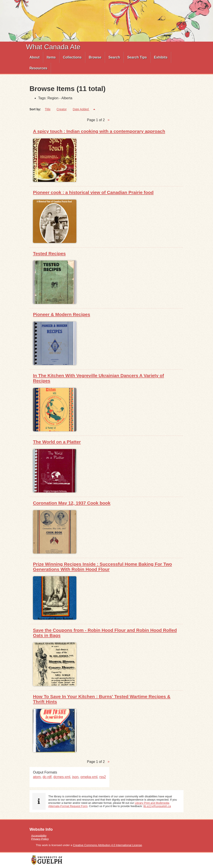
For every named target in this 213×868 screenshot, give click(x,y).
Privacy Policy (40, 839)
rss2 (103, 777)
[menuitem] (35, 57)
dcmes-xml (62, 777)
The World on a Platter (57, 442)
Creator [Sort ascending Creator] (62, 109)
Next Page (109, 120)
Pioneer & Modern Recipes (62, 314)
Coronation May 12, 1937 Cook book (72, 503)
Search (114, 57)
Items (51, 57)
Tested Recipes (49, 253)
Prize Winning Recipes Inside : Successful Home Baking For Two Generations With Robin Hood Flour (102, 567)
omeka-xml (89, 777)
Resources (38, 68)
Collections (72, 57)
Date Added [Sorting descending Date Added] (81, 109)
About (34, 57)
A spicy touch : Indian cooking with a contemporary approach (99, 131)
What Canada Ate (53, 47)
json (75, 777)
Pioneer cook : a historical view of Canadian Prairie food (93, 192)
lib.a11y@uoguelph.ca (157, 806)
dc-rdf (47, 777)
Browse (95, 57)
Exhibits (161, 57)
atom (37, 777)
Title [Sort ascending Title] (48, 109)
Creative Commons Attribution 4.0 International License (107, 845)
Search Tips (137, 57)
